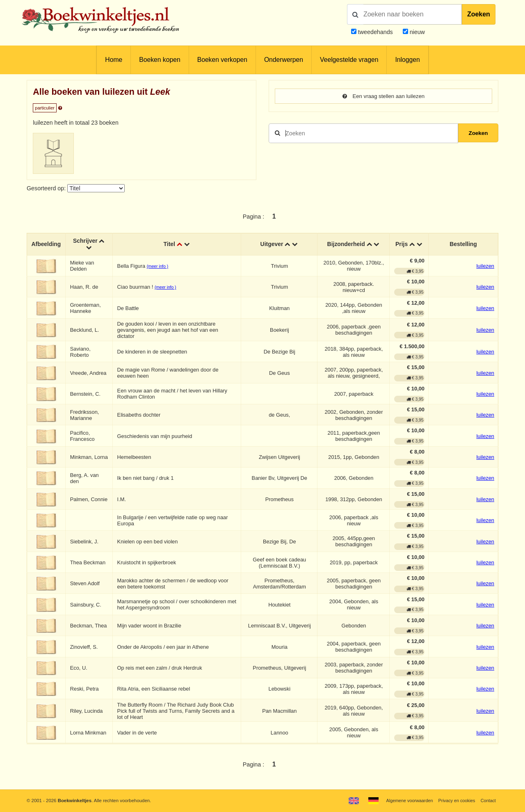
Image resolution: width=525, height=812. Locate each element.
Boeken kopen (160, 60)
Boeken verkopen (222, 60)
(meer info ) (158, 267)
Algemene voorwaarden (405, 801)
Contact (488, 801)
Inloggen (407, 60)
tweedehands (375, 32)
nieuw (417, 32)
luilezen (485, 266)
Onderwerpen (284, 60)
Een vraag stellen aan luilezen (383, 96)
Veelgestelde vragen (349, 60)
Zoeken (479, 14)
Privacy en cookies (455, 801)
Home (114, 60)
